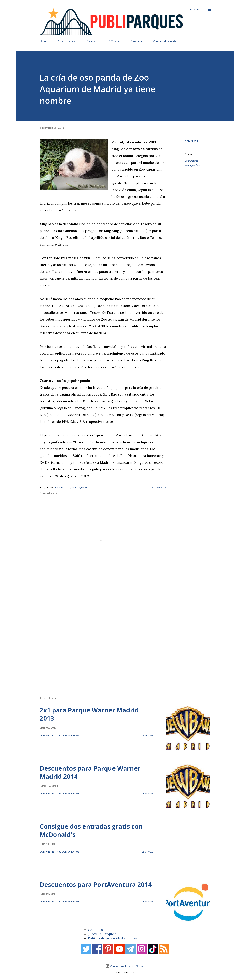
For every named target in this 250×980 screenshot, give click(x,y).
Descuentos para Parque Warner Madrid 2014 (90, 772)
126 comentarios (68, 793)
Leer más (147, 735)
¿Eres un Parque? (102, 934)
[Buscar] (195, 10)
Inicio (42, 41)
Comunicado (192, 161)
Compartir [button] (192, 141)
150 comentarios (68, 735)
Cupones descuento (163, 41)
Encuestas (90, 41)
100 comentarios (68, 852)
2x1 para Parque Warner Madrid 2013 (89, 714)
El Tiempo (112, 41)
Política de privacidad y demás (112, 938)
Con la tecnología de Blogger (125, 966)
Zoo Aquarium (192, 165)
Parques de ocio (65, 41)
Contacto (95, 930)
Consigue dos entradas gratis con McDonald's (91, 830)
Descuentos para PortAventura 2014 (96, 884)
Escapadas (135, 41)
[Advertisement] (118, 645)
